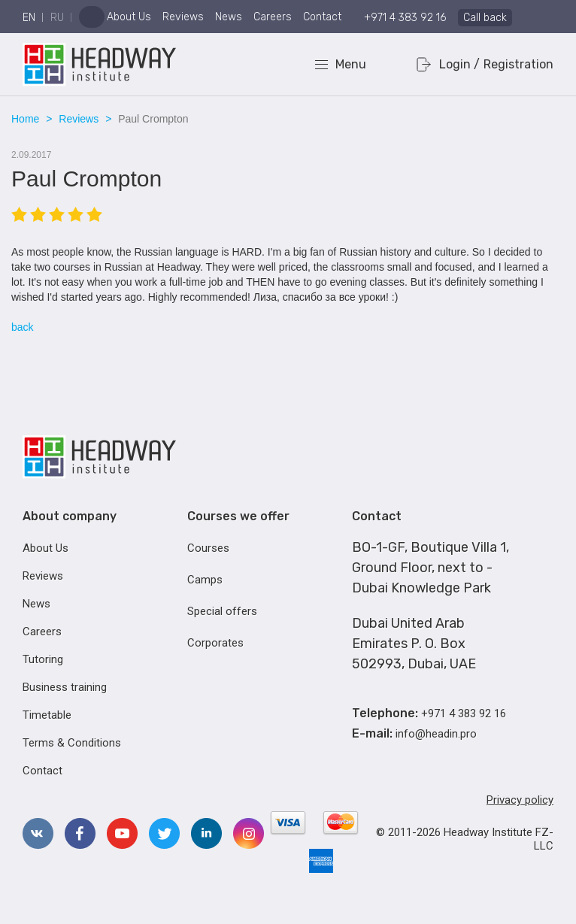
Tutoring (43, 659)
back (23, 327)
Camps (205, 580)
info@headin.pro (436, 734)
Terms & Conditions (72, 743)
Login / (459, 64)
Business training (65, 687)
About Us (129, 17)
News (229, 17)
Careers (273, 17)
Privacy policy (520, 800)
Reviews (183, 17)
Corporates (215, 643)
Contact (322, 17)
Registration (518, 64)
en (29, 18)
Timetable (47, 715)
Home (25, 119)
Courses (208, 548)
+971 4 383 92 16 (405, 18)
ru (57, 18)
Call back (485, 18)
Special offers (222, 611)
